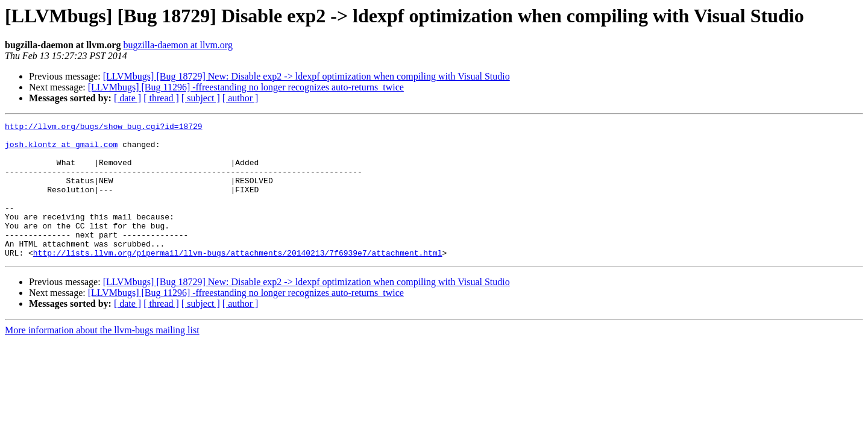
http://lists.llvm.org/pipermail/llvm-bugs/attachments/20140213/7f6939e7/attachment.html (238, 280)
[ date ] (127, 98)
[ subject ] (201, 98)
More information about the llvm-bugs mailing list (102, 357)
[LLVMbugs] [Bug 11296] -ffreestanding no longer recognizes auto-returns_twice (246, 87)
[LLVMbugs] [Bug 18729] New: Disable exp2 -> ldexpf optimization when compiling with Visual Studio (307, 76)
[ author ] (241, 98)
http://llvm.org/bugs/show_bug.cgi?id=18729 (104, 128)
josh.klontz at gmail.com (61, 149)
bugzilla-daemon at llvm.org (178, 45)
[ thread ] (161, 98)
